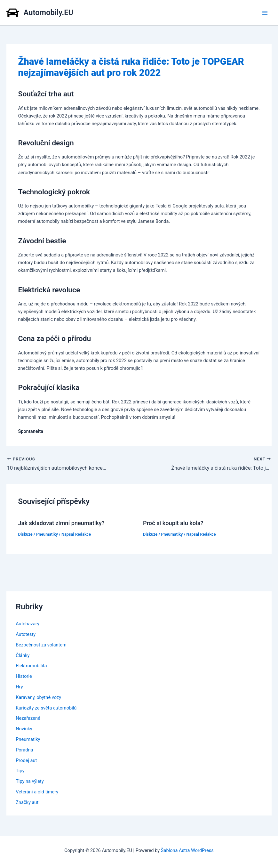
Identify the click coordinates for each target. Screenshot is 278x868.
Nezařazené (28, 718)
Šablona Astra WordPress (187, 850)
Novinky (24, 729)
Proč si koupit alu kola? (173, 523)
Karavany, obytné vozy (38, 697)
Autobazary (28, 624)
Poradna (24, 750)
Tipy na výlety (30, 781)
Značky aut (27, 802)
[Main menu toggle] (265, 13)
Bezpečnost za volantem (41, 645)
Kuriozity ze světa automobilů (46, 708)
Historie (24, 676)
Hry (19, 687)
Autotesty (26, 634)
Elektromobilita (31, 666)
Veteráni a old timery (37, 792)
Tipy (20, 771)
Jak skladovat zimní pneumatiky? (61, 523)
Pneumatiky (47, 534)
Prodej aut (26, 760)
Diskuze (25, 534)
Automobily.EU (49, 12)
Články (23, 655)
